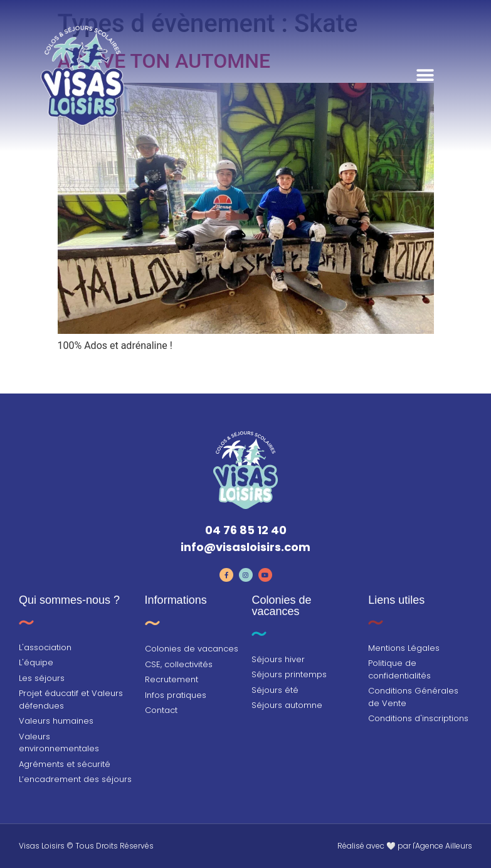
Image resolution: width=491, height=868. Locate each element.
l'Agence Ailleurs (442, 846)
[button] (425, 76)
